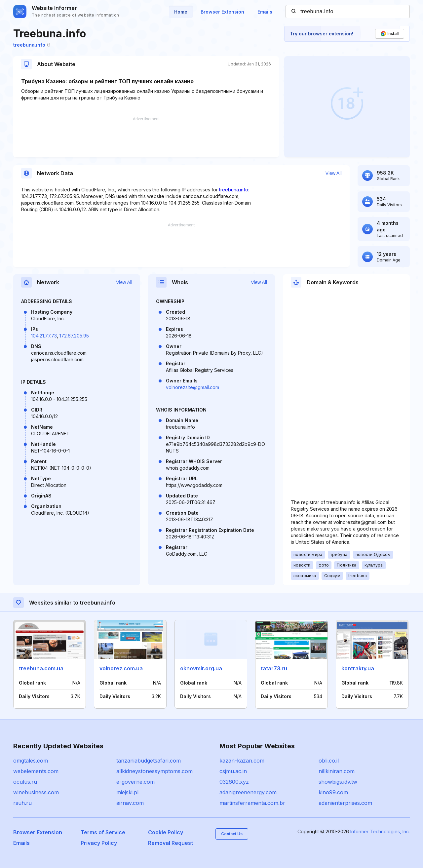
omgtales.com (31, 761)
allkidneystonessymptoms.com (154, 771)
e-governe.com (135, 782)
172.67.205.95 (74, 336)
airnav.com (130, 803)
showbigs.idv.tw (338, 782)
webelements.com (36, 771)
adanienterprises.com (345, 803)
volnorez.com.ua (121, 668)
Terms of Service (103, 832)
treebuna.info (32, 45)
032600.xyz (234, 782)
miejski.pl (127, 792)
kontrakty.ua (358, 668)
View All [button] (334, 173)
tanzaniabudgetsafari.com (149, 761)
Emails (265, 12)
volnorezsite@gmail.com (192, 387)
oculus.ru (25, 782)
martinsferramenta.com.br (252, 803)
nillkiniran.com (337, 771)
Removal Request (171, 843)
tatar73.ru (274, 668)
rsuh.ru (22, 803)
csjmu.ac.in (233, 771)
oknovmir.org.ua (201, 668)
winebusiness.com (36, 792)
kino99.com (333, 792)
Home (181, 12)
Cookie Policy (166, 832)
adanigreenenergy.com (248, 792)
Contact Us (232, 834)
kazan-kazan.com (242, 761)
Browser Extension (222, 12)
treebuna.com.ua (41, 668)
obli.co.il (329, 761)
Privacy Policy (99, 843)
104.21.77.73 (44, 336)
